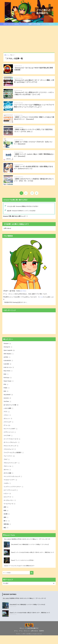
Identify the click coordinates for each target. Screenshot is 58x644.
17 (32, 198)
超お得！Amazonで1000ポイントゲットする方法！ (22, 215)
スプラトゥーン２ (10, 439)
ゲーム (7, 432)
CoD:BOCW (9, 366)
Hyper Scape (9, 387)
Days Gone (8, 376)
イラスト (8, 421)
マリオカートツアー (11, 487)
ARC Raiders (9, 359)
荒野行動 (8, 533)
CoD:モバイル (9, 373)
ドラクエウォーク (10, 456)
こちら (41, 302)
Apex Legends (9, 355)
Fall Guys (8, 383)
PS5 (6, 390)
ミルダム (8, 491)
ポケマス (8, 477)
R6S (6, 397)
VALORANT (8, 401)
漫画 (6, 526)
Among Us (8, 352)
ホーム (16, 639)
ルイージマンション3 (11, 498)
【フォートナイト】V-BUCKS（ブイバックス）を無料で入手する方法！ (22, 24)
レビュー (8, 501)
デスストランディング (12, 453)
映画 (6, 519)
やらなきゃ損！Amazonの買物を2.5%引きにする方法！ (24, 211)
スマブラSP (8, 442)
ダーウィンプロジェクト (12, 449)
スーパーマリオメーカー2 (13, 446)
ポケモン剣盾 (9, 480)
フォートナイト (10, 463)
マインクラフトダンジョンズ (13, 484)
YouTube (8, 408)
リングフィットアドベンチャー (14, 494)
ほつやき (23, 296)
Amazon (7, 348)
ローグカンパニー (10, 508)
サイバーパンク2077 (11, 435)
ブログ (7, 467)
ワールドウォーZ (10, 512)
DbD (6, 380)
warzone (8, 404)
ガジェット (8, 425)
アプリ (7, 418)
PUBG (7, 394)
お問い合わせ (8, 233)
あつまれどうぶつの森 (12, 411)
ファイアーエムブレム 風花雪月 (14, 460)
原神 (6, 515)
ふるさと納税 (9, 414)
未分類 (7, 522)
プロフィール (9, 473)
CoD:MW (8, 369)
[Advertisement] (29, 39)
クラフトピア (9, 428)
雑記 (6, 536)
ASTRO (7, 362)
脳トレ (7, 529)
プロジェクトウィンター (12, 470)
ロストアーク (9, 505)
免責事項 (42, 639)
